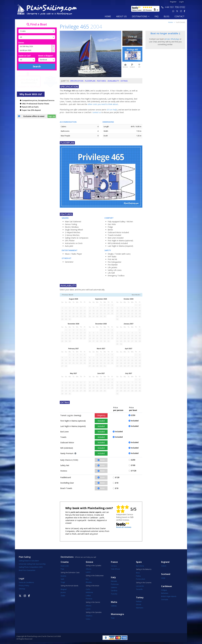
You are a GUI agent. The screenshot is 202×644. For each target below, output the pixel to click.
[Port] (37, 37)
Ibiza (138, 573)
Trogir (63, 582)
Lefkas (88, 596)
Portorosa (115, 584)
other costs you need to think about (103, 104)
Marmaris (140, 608)
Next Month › (136, 295)
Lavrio (88, 572)
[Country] (37, 31)
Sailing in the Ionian (92, 586)
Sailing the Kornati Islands (69, 586)
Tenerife (139, 589)
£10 (117, 483)
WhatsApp (175, 39)
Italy (113, 577)
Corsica (114, 566)
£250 (133, 460)
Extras (124, 81)
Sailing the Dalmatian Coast (70, 573)
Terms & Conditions (26, 582)
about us (121, 16)
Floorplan (90, 81)
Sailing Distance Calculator (29, 561)
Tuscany (114, 594)
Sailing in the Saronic (93, 602)
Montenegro (117, 614)
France (114, 562)
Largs (163, 578)
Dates (21, 43)
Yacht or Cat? (25, 56)
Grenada (165, 599)
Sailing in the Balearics (144, 569)
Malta (114, 602)
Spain (139, 562)
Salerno (114, 587)
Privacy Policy (24, 585)
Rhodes (89, 582)
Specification (77, 81)
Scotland (166, 574)
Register (173, 2)
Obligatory (101, 415)
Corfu (88, 589)
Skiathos (89, 616)
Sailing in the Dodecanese (95, 576)
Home (108, 16)
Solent (164, 566)
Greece (89, 562)
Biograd (64, 589)
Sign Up (52, 116)
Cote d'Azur (115, 569)
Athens (89, 569)
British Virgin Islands (169, 596)
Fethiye (139, 601)
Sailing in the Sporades (94, 612)
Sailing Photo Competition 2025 (31, 567)
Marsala (114, 581)
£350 (133, 415)
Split (62, 579)
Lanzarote (140, 586)
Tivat (113, 618)
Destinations (67, 557)
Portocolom (141, 579)
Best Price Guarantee (27, 570)
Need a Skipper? (46, 56)
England (165, 562)
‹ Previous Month (67, 295)
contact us (97, 112)
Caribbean (167, 586)
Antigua (164, 590)
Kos (87, 579)
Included (101, 421)
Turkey (140, 598)
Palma (138, 576)
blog (167, 16)
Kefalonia (89, 592)
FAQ (157, 16)
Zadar (63, 596)
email (167, 39)
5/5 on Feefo (112, 110)
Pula (62, 569)
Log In (181, 2)
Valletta (114, 606)
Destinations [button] (140, 16)
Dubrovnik (65, 566)
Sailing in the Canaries (144, 583)
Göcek (139, 604)
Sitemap (22, 589)
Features (101, 81)
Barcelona (140, 566)
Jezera (63, 592)
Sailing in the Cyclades (93, 566)
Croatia (65, 562)
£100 (133, 465)
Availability (113, 81)
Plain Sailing (25, 557)
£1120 (134, 471)
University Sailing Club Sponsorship (32, 564)
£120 (117, 477)
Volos (88, 619)
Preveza (89, 599)
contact (180, 16)
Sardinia (114, 591)
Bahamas (165, 593)
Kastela (63, 576)
